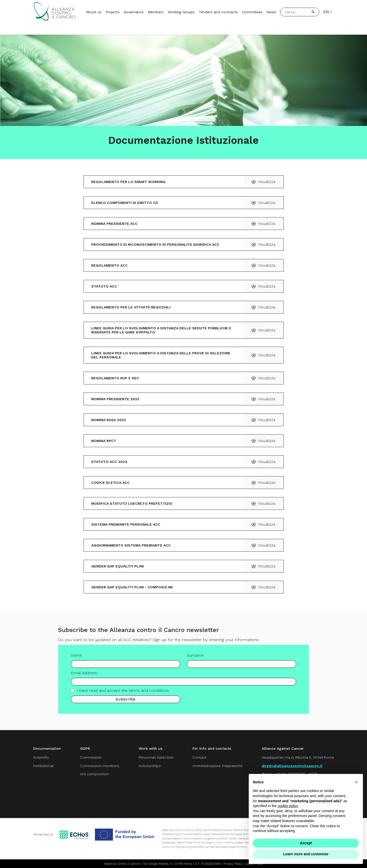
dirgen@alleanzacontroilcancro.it (292, 766)
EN (328, 12)
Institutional (43, 766)
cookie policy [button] (288, 806)
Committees (252, 12)
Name (76, 659)
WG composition (94, 774)
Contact (199, 757)
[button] (356, 782)
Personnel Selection (156, 757)
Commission (91, 757)
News (271, 12)
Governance (134, 12)
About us (94, 12)
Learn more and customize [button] (306, 854)
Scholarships (150, 766)
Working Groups (181, 12)
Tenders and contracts (218, 12)
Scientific (41, 757)
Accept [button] (306, 843)
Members (156, 12)
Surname (195, 659)
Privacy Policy (233, 864)
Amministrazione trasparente (218, 766)
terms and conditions (149, 695)
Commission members (100, 766)
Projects (113, 12)
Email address (84, 677)
